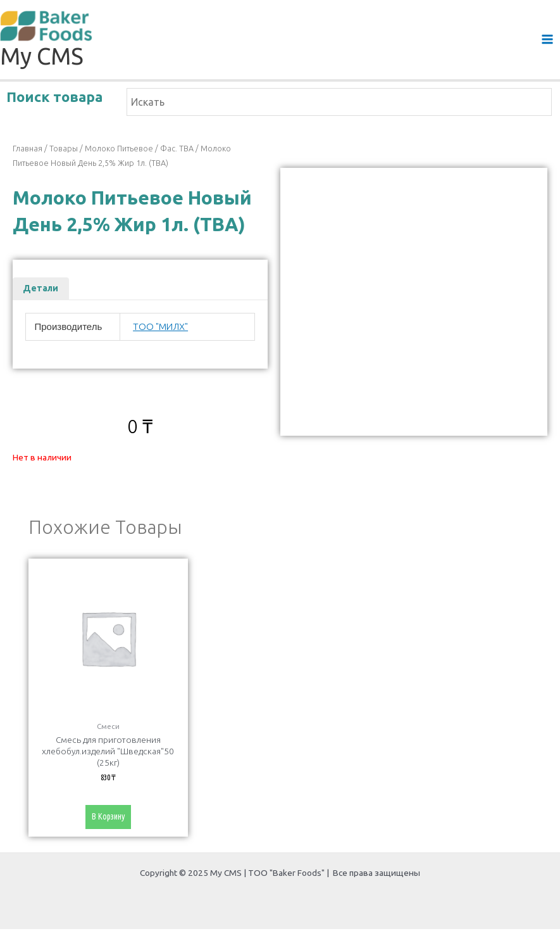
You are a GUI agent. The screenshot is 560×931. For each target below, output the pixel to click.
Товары (64, 149)
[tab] (41, 290)
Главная (28, 149)
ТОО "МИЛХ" (160, 327)
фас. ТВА (177, 149)
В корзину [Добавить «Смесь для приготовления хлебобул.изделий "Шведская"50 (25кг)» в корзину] (108, 818)
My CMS (42, 57)
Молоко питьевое (119, 149)
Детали (40, 289)
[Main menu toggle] (548, 40)
